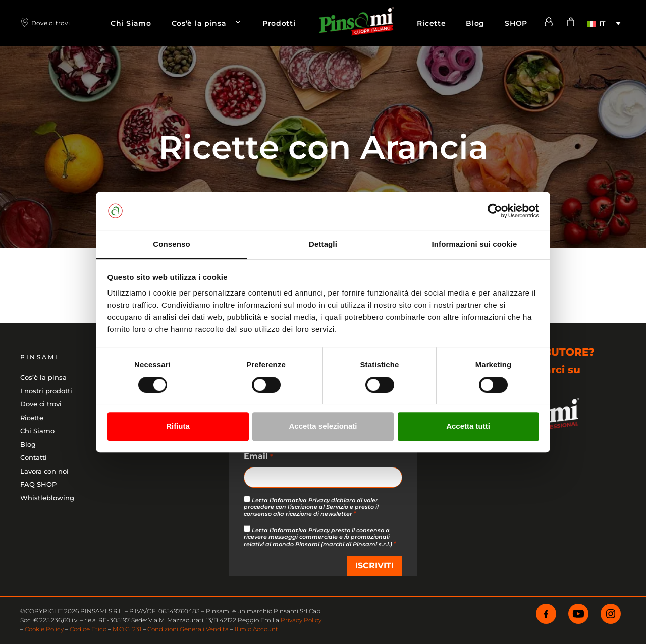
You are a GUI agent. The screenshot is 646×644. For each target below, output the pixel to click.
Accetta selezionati (323, 426)
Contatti (34, 457)
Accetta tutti (468, 426)
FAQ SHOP (38, 484)
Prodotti (279, 23)
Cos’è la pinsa (212, 23)
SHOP (516, 23)
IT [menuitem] (602, 24)
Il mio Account (256, 629)
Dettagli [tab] (323, 244)
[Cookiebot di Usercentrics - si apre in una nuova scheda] (495, 211)
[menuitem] (604, 23)
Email (258, 457)
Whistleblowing (47, 498)
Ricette (431, 23)
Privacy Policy (301, 620)
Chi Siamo (131, 23)
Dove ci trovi (41, 404)
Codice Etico (88, 629)
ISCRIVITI (374, 566)
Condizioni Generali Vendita (188, 629)
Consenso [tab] (171, 244)
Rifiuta (178, 426)
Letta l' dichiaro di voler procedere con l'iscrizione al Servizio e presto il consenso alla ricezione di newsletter (311, 507)
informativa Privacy (301, 500)
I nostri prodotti (46, 391)
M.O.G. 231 (127, 629)
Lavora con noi (44, 471)
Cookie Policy (44, 629)
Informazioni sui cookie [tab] (475, 244)
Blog (475, 23)
